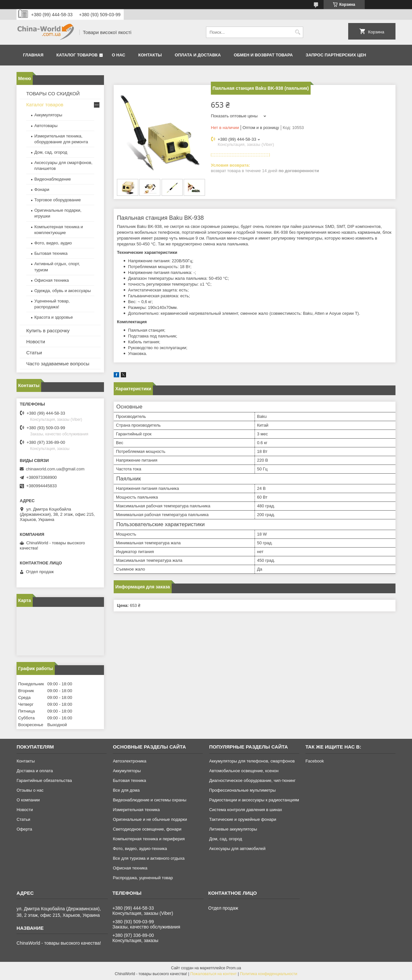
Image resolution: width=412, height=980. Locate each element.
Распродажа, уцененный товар (143, 878)
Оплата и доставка (198, 55)
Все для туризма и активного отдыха (149, 858)
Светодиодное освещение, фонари (147, 829)
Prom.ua (234, 968)
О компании (28, 800)
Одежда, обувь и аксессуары (63, 291)
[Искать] (298, 32)
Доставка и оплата (35, 771)
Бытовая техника (51, 253)
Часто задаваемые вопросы (58, 364)
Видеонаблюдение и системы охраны (149, 800)
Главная (33, 55)
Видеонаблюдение (53, 179)
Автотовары (46, 126)
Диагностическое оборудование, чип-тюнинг (252, 780)
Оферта (24, 829)
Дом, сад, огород (51, 152)
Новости (36, 342)
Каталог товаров (77, 55)
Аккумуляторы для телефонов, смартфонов (252, 761)
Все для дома (126, 790)
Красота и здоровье (54, 317)
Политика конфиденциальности (269, 974)
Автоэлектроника (129, 761)
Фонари (42, 189)
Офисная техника (52, 280)
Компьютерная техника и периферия (149, 839)
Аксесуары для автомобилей (237, 849)
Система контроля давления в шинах (246, 810)
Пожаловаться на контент (213, 974)
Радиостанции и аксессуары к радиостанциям (254, 800)
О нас (119, 55)
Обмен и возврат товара (263, 55)
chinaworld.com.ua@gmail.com (55, 469)
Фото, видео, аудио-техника (140, 849)
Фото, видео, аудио (53, 243)
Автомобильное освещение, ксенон (244, 771)
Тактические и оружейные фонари (243, 819)
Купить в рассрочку (48, 331)
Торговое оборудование (57, 200)
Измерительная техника (136, 810)
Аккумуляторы (48, 115)
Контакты (150, 55)
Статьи (34, 353)
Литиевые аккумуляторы (233, 829)
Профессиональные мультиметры (242, 790)
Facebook (315, 761)
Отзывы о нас (30, 790)
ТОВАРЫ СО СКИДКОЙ (53, 94)
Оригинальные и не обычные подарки (150, 819)
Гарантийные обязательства (44, 780)
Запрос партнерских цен (336, 55)
